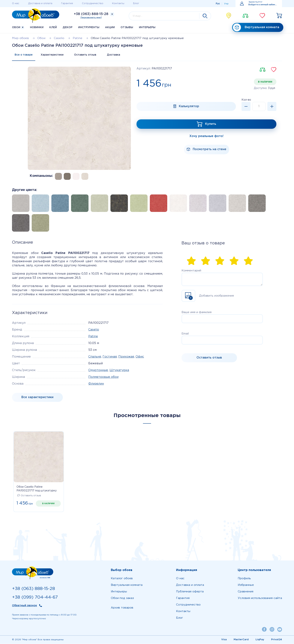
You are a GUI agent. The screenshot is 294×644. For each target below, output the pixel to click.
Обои (18, 27)
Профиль (244, 579)
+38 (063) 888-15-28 (91, 14)
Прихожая (126, 357)
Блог (136, 3)
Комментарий (191, 271)
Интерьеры (147, 27)
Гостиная (110, 357)
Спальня (95, 357)
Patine (93, 337)
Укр (226, 4)
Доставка (116, 55)
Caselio (94, 330)
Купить (211, 124)
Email (185, 334)
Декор (67, 27)
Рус (218, 4)
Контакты (118, 3)
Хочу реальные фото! (206, 136)
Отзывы (127, 27)
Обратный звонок (24, 606)
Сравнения (246, 592)
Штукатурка (119, 370)
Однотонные (98, 370)
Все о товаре (24, 55)
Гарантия (67, 3)
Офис (140, 357)
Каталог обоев (122, 579)
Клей (53, 27)
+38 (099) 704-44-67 (35, 597)
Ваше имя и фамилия (196, 312)
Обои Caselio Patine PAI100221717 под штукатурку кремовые (37, 489)
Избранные (246, 585)
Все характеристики (37, 397)
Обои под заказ (122, 598)
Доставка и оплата (40, 3)
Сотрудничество (93, 3)
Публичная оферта (190, 592)
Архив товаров (122, 608)
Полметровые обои (103, 377)
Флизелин (96, 384)
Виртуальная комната (256, 27)
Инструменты (89, 27)
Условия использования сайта (260, 598)
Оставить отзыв (87, 55)
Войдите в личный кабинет (263, 5)
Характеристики (53, 55)
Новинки (37, 27)
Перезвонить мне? (91, 18)
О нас (16, 3)
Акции (110, 27)
